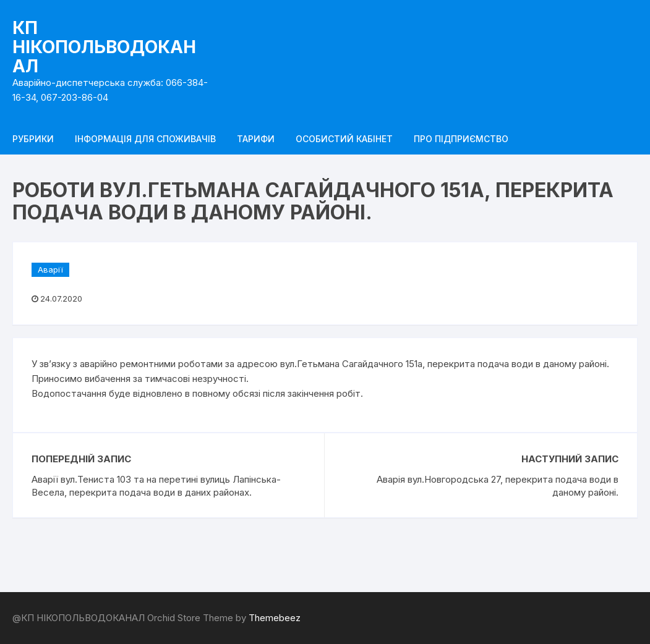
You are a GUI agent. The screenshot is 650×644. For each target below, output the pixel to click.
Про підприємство (461, 139)
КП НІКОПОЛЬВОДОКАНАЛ (104, 47)
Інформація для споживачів (145, 139)
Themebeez (275, 618)
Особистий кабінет (344, 139)
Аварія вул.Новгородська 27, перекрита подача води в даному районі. (498, 486)
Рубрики (33, 139)
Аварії (50, 269)
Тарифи (256, 139)
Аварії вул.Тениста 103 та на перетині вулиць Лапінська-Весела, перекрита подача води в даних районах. (156, 486)
